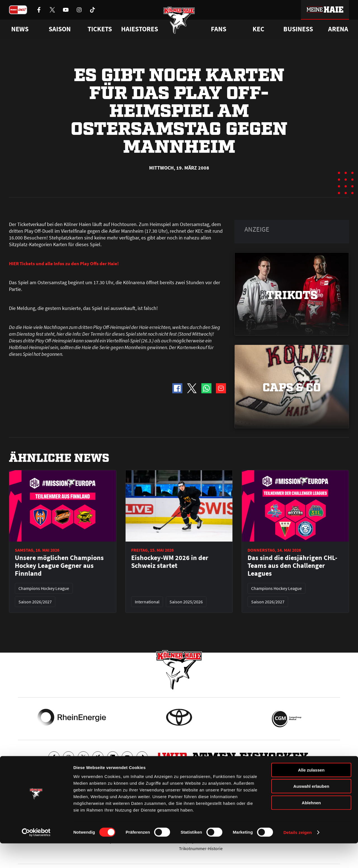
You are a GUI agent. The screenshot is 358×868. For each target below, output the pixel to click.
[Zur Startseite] (179, 23)
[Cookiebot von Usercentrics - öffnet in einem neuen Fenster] (36, 857)
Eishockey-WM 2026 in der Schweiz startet (170, 562)
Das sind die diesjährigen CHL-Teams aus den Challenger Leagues (292, 566)
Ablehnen (311, 827)
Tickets (100, 29)
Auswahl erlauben (311, 811)
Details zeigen (297, 857)
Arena (338, 29)
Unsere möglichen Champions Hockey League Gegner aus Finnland (59, 566)
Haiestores (140, 29)
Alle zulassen (311, 794)
